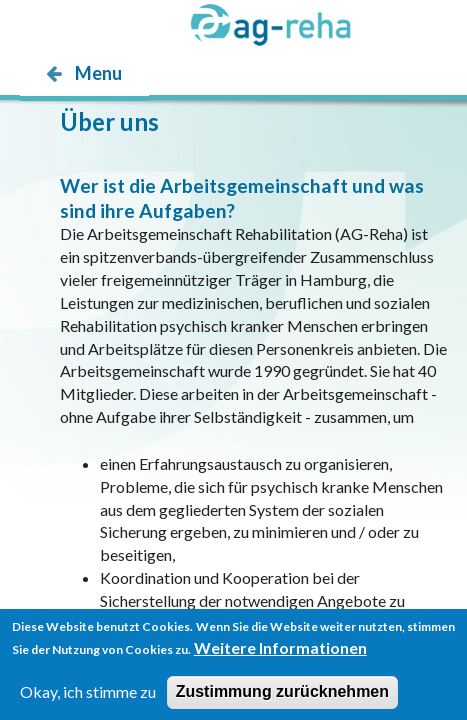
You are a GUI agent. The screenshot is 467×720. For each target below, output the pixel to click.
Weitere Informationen (280, 653)
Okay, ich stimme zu (88, 696)
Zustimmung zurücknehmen (282, 696)
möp (137, 112)
